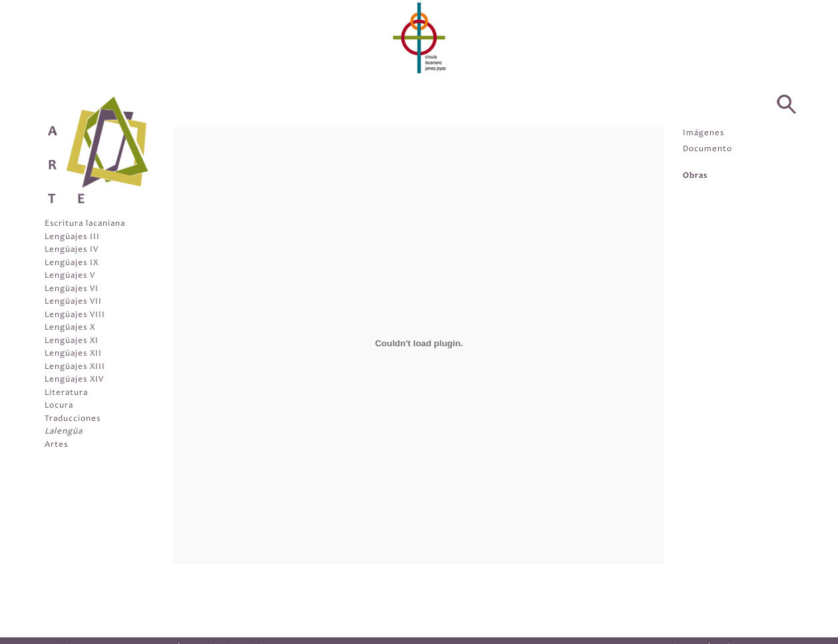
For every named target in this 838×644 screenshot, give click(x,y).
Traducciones (73, 419)
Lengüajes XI (72, 341)
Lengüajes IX (72, 263)
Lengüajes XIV (74, 380)
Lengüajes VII (73, 302)
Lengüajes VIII (75, 315)
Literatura (66, 393)
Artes (56, 445)
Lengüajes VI (72, 289)
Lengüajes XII (73, 354)
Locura (59, 406)
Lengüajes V (70, 276)
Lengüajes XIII (75, 367)
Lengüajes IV (72, 250)
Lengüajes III (72, 237)
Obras (695, 176)
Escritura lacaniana (85, 224)
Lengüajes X (70, 328)
